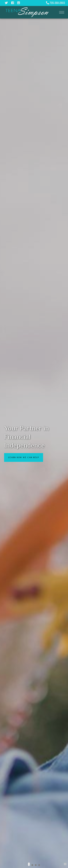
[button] (29, 864)
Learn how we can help (24, 457)
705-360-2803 (56, 3)
